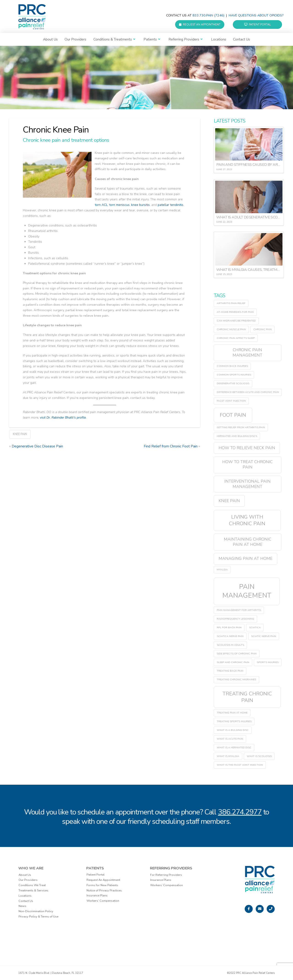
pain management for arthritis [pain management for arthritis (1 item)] (239, 610)
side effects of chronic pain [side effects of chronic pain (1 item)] (237, 654)
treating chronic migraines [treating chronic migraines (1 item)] (236, 679)
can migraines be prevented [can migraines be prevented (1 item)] (236, 321)
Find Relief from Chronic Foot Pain (171, 446)
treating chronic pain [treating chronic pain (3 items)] (247, 697)
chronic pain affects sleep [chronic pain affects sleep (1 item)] (236, 338)
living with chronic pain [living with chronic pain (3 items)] (247, 520)
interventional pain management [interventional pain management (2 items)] (247, 484)
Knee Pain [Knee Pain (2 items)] (229, 501)
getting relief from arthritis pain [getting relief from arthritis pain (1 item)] (241, 427)
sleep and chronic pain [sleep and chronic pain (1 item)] (233, 662)
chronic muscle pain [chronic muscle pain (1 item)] (231, 329)
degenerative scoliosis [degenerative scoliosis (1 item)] (233, 383)
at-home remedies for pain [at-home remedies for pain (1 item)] (235, 312)
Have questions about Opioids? (256, 15)
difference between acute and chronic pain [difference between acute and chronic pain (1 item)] (248, 392)
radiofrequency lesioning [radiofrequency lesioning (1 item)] (235, 619)
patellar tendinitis (171, 205)
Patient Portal (258, 24)
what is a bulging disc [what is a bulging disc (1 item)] (233, 730)
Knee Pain (20, 434)
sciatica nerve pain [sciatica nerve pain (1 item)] (230, 636)
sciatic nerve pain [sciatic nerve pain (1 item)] (264, 636)
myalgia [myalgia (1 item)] (222, 570)
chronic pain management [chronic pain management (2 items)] (247, 353)
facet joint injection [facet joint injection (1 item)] (231, 401)
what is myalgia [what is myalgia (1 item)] (228, 756)
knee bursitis (140, 205)
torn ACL (101, 205)
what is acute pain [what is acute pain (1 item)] (230, 739)
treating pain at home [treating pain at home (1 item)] (232, 713)
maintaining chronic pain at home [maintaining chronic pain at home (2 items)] (248, 542)
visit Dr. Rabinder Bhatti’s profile (63, 418)
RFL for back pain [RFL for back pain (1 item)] (229, 627)
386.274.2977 (240, 812)
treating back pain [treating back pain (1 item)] (230, 671)
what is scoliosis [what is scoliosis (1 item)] (259, 756)
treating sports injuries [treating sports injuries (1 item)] (234, 721)
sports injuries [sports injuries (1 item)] (268, 662)
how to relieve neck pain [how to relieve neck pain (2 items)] (247, 448)
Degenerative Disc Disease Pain (37, 446)
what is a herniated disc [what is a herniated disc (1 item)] (234, 747)
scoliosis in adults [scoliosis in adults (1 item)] (230, 645)
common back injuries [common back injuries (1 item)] (232, 366)
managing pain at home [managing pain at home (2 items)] (246, 558)
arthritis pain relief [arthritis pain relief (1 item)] (231, 303)
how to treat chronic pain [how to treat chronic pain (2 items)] (247, 464)
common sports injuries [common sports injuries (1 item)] (234, 375)
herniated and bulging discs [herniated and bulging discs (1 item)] (237, 436)
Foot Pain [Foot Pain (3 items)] (233, 415)
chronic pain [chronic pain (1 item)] (263, 329)
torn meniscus (119, 205)
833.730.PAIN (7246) (208, 15)
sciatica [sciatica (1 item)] (255, 627)
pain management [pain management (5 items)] (247, 591)
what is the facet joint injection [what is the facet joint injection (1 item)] (240, 765)
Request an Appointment (200, 24)
